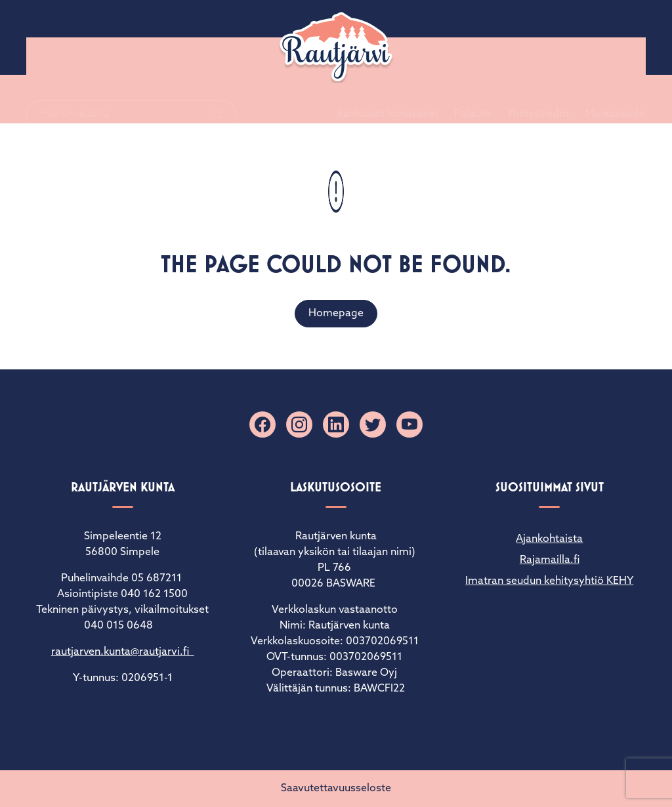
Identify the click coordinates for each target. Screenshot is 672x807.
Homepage (336, 314)
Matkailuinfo (600, 37)
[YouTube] (409, 424)
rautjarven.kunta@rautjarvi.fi (123, 652)
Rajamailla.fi (550, 560)
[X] (373, 424)
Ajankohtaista (549, 539)
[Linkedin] (336, 424)
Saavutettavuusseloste (336, 789)
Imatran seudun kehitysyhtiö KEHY (549, 581)
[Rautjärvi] (336, 47)
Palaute (457, 37)
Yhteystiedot (522, 37)
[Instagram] (299, 424)
